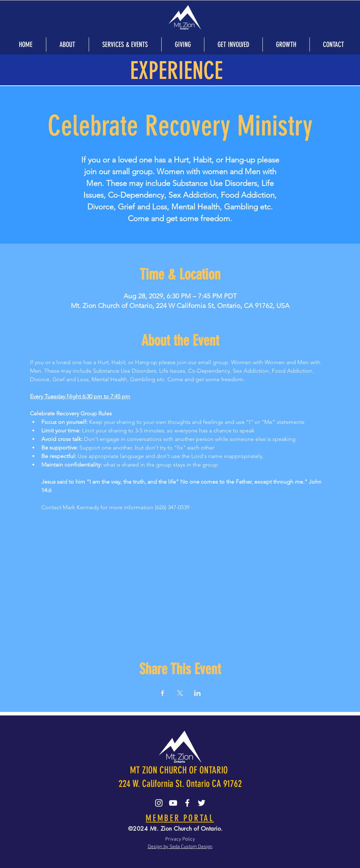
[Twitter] (202, 803)
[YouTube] (173, 803)
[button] (67, 44)
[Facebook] (187, 803)
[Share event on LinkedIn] (197, 693)
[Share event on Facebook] (163, 693)
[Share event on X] (180, 693)
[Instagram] (159, 803)
